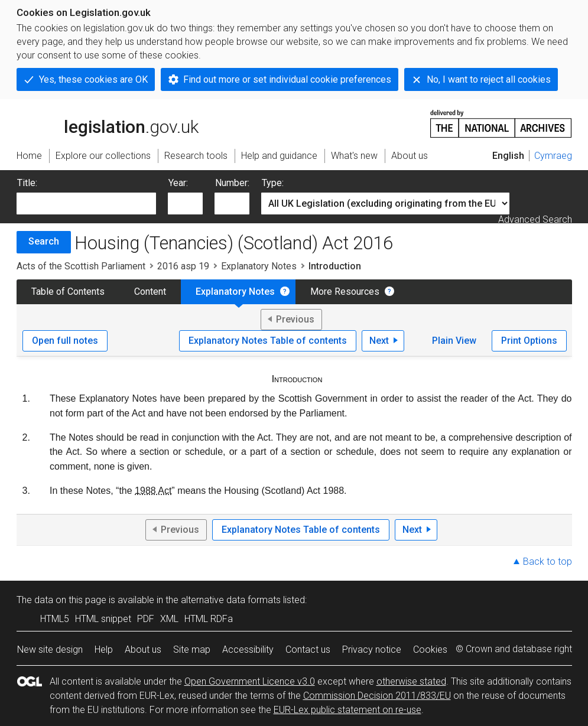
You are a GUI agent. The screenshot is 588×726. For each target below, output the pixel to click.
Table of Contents (68, 292)
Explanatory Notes (259, 266)
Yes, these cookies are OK (93, 79)
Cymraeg (553, 156)
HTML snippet (103, 619)
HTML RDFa (209, 619)
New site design (50, 650)
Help (104, 650)
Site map (192, 650)
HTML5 (55, 619)
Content (150, 292)
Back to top (548, 561)
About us (143, 650)
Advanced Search (535, 219)
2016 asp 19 (183, 266)
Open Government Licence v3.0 (250, 681)
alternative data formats (231, 600)
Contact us (308, 650)
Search (44, 241)
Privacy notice (372, 650)
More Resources (345, 292)
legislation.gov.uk (108, 123)
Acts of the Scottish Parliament (81, 266)
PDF (146, 619)
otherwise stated (411, 681)
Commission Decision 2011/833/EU (377, 696)
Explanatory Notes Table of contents (268, 341)
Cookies (430, 650)
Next (379, 341)
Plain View (454, 341)
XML (169, 619)
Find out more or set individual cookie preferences (287, 79)
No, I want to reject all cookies (489, 79)
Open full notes (65, 341)
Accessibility (248, 650)
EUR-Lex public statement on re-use (347, 710)
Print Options (529, 341)
